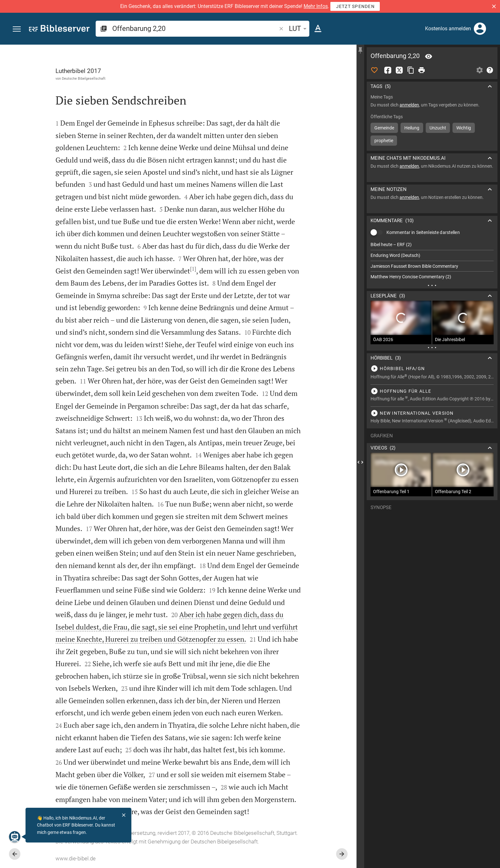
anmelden (409, 105)
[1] (193, 269)
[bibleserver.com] (59, 29)
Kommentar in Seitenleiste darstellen (423, 232)
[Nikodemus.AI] (15, 837)
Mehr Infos (316, 6)
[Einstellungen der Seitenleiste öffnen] (480, 70)
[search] (195, 29)
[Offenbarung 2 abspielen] (432, 368)
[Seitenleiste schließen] (360, 462)
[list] (432, 261)
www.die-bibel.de (76, 858)
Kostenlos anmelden (448, 29)
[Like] (374, 70)
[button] (494, 6)
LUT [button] (299, 29)
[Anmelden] (480, 29)
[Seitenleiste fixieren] (360, 50)
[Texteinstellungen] (318, 29)
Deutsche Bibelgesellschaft (84, 78)
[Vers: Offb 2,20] (429, 56)
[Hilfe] (490, 70)
